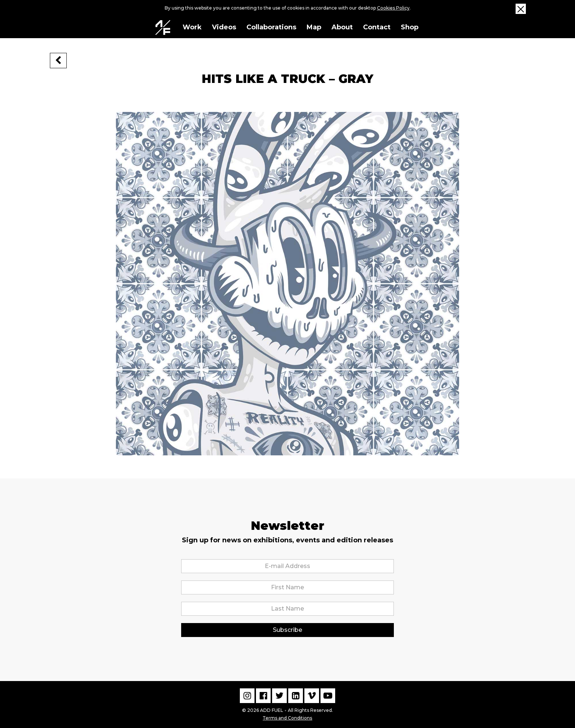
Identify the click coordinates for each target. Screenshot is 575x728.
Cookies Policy (393, 8)
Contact (377, 27)
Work (192, 27)
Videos (224, 27)
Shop (410, 27)
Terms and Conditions (287, 717)
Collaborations (271, 27)
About (342, 27)
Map (314, 27)
